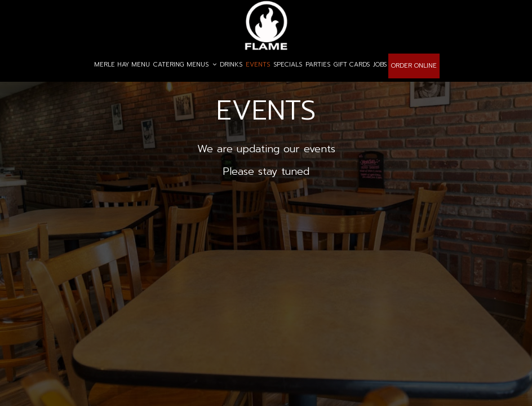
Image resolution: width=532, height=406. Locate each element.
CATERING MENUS (185, 65)
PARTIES (318, 65)
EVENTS (258, 65)
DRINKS (231, 65)
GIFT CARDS (352, 65)
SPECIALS (288, 65)
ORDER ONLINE (414, 66)
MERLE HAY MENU (122, 65)
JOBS (380, 65)
